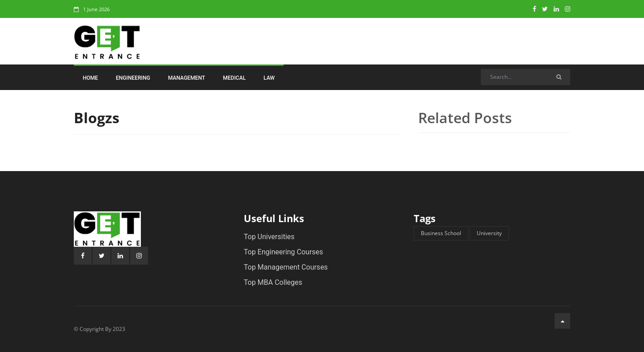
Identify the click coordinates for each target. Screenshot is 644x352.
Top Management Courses (286, 267)
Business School (441, 233)
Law (269, 78)
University (489, 233)
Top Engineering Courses (283, 252)
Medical (235, 78)
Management (187, 78)
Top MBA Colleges (273, 282)
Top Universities (269, 237)
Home (90, 78)
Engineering (133, 78)
